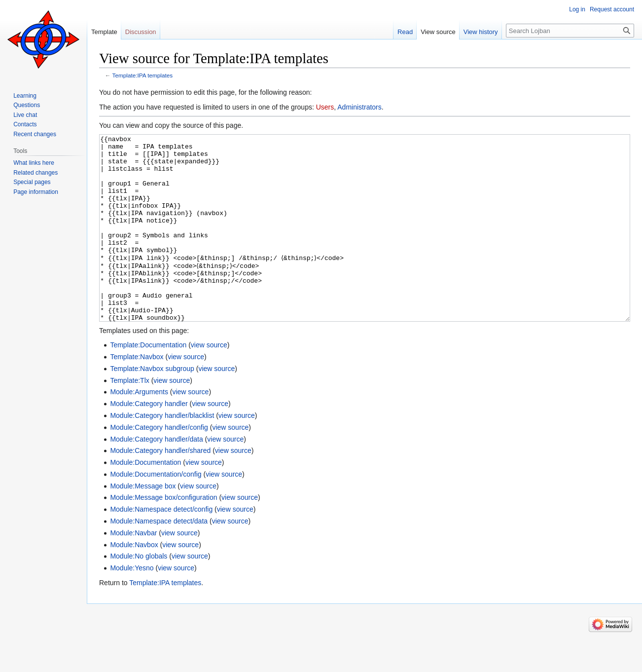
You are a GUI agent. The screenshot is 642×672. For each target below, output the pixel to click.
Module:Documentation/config (156, 511)
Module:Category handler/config (159, 464)
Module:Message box (143, 523)
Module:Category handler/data (156, 476)
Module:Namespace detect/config (161, 546)
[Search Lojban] (570, 31)
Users (325, 107)
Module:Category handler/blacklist (162, 452)
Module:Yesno (132, 605)
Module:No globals (139, 593)
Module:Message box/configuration (163, 534)
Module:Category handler (149, 441)
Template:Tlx (129, 417)
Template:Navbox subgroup (152, 406)
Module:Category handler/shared (160, 487)
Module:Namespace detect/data (159, 558)
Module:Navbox (134, 582)
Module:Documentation (145, 499)
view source (209, 382)
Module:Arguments (139, 429)
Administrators (359, 107)
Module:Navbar (133, 570)
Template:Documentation (148, 382)
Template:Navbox (137, 394)
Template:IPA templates (143, 75)
